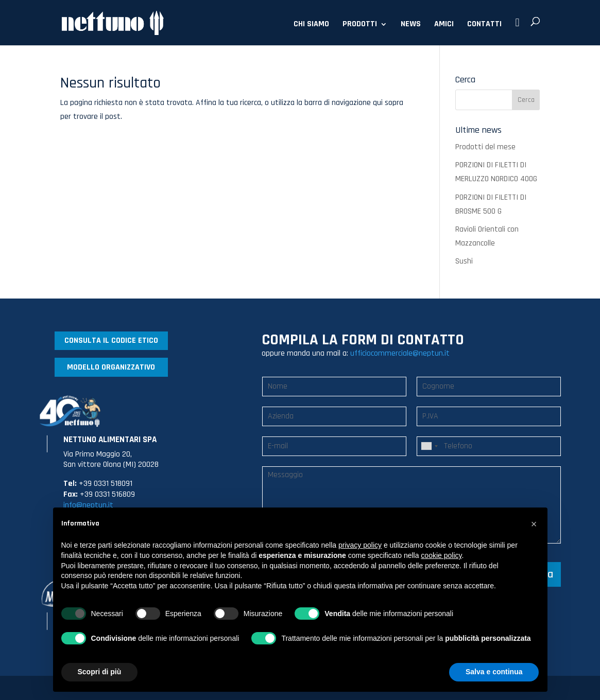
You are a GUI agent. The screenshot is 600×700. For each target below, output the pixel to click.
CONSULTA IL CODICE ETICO (111, 340)
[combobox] (429, 446)
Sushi (464, 261)
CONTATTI (484, 25)
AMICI (444, 25)
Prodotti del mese (485, 147)
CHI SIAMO (311, 25)
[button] (534, 524)
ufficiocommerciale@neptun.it (400, 353)
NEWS (411, 25)
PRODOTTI (360, 25)
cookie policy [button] (441, 555)
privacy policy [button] (360, 545)
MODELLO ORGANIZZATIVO (111, 367)
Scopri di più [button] (100, 672)
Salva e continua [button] (494, 672)
